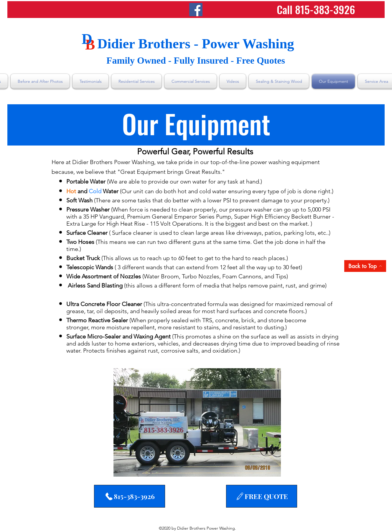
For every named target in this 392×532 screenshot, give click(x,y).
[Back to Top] (365, 266)
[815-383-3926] (130, 496)
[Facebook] (196, 10)
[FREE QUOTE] (262, 496)
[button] (197, 422)
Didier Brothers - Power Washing (196, 44)
